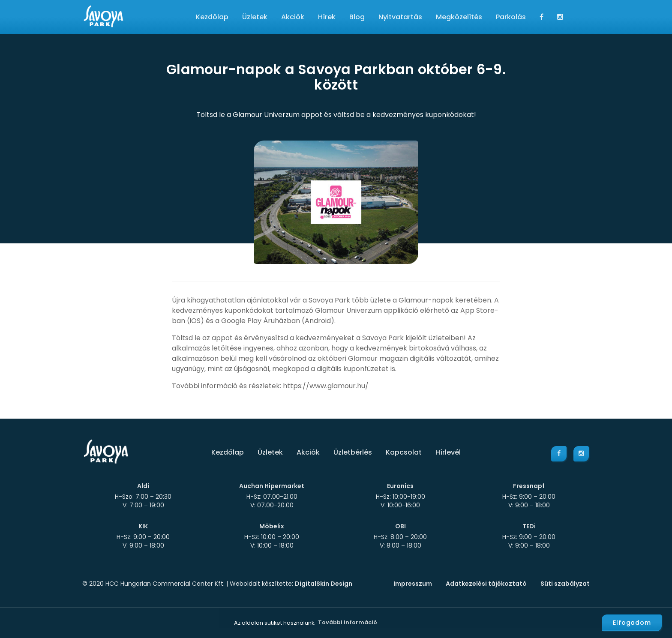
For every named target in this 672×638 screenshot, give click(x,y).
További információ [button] (348, 622)
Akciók (293, 17)
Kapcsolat (404, 452)
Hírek (327, 17)
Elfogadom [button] (632, 623)
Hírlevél (448, 452)
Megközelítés (459, 17)
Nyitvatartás (400, 17)
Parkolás (511, 17)
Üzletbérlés (353, 452)
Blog (357, 17)
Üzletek (255, 17)
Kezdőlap (212, 17)
